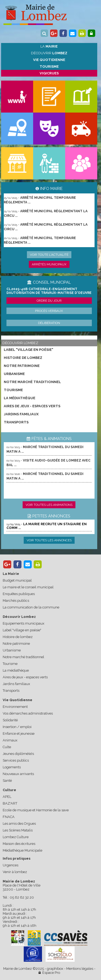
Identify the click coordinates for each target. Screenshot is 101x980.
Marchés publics (16, 601)
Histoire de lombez (23, 358)
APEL (7, 797)
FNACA (9, 817)
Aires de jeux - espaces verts (32, 406)
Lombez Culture (16, 837)
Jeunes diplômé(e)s (18, 754)
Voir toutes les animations (49, 505)
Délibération (49, 323)
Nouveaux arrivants (18, 774)
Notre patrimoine (22, 366)
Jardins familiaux (21, 414)
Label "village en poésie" (29, 350)
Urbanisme (14, 374)
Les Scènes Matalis (18, 830)
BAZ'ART (10, 803)
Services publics (16, 760)
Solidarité (10, 720)
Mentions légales (80, 969)
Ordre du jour (49, 301)
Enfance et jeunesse (19, 734)
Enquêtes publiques (19, 594)
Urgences (11, 865)
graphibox (55, 969)
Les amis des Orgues (19, 824)
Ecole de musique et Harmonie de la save (36, 810)
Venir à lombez (15, 872)
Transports (16, 422)
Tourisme (13, 390)
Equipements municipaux (24, 623)
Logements (12, 767)
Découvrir (49, 53)
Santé (7, 781)
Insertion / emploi (17, 727)
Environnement (15, 707)
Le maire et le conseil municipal (28, 587)
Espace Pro (49, 973)
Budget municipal (17, 580)
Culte (7, 747)
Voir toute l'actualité (49, 255)
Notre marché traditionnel (32, 382)
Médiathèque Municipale (22, 850)
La (49, 46)
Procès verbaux (49, 311)
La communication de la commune (31, 607)
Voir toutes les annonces (49, 540)
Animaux (10, 740)
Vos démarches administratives (28, 713)
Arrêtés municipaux (49, 264)
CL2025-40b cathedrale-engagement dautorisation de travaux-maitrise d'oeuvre (49, 291)
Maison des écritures (19, 844)
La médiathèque (20, 398)
